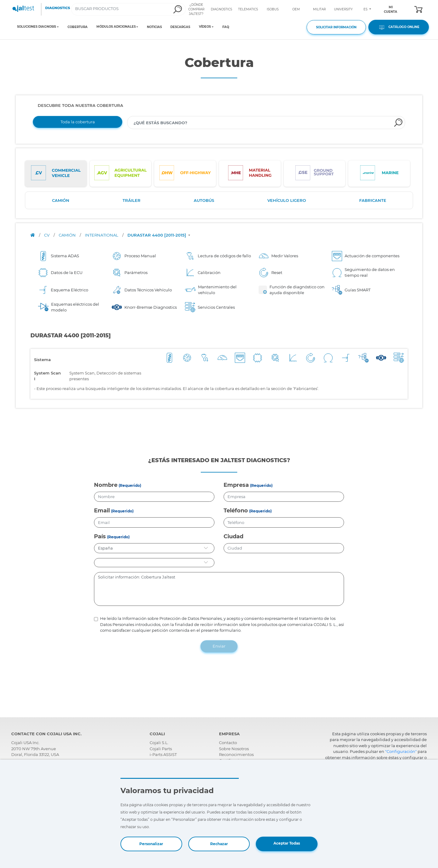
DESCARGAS (180, 27)
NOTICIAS (154, 27)
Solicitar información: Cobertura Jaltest (219, 589)
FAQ (226, 27)
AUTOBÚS (204, 200)
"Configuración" (401, 751)
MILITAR (319, 9)
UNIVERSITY (343, 9)
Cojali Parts (161, 749)
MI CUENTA (391, 9)
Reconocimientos (236, 754)
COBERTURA (78, 27)
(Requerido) (130, 485)
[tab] (56, 174)
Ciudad (233, 536)
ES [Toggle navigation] (366, 9)
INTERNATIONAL (102, 235)
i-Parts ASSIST (163, 754)
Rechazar (219, 844)
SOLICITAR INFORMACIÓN (336, 27)
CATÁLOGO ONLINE (399, 27)
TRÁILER (132, 200)
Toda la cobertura (78, 122)
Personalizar (151, 844)
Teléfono (236, 511)
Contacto (228, 743)
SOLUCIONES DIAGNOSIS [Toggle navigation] (36, 27)
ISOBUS (273, 9)
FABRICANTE (373, 200)
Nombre (106, 485)
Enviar (219, 646)
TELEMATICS (248, 9)
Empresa (236, 485)
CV (47, 235)
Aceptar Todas (287, 843)
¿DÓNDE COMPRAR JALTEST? (196, 9)
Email (102, 511)
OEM (296, 9)
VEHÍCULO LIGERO (287, 200)
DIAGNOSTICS (221, 9)
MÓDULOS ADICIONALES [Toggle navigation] (116, 27)
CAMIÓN (61, 200)
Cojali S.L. (159, 743)
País (100, 536)
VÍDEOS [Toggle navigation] (205, 27)
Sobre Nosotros (234, 749)
